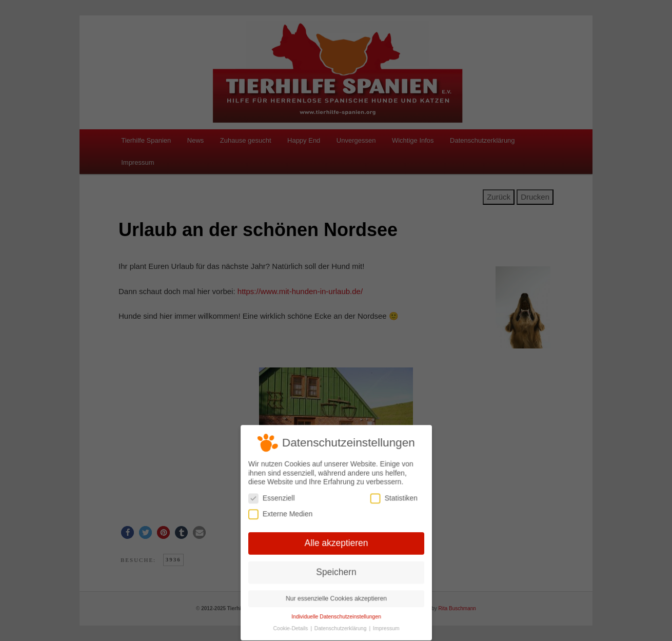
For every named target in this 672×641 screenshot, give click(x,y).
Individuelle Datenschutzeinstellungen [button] (336, 615)
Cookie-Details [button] (292, 627)
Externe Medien (281, 514)
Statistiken (392, 499)
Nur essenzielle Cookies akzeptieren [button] (336, 597)
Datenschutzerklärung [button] (341, 627)
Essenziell (273, 499)
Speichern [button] (336, 571)
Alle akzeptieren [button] (336, 543)
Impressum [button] (385, 627)
